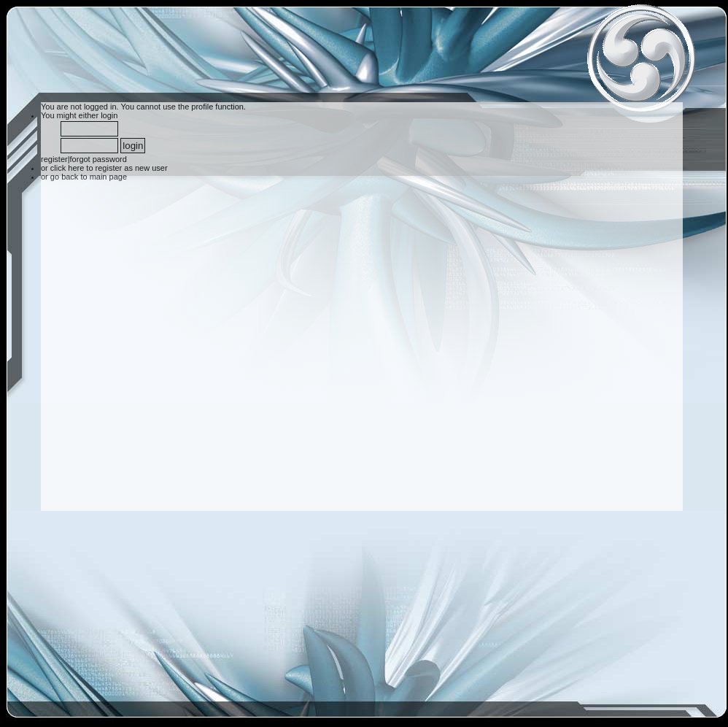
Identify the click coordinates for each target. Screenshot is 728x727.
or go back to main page (84, 177)
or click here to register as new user (104, 168)
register (54, 159)
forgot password (98, 159)
